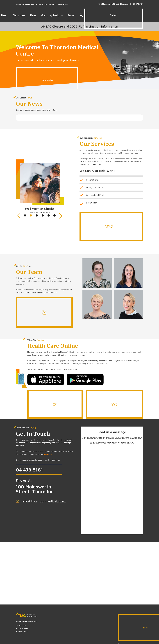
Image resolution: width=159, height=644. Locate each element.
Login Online (114, 404)
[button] (22, 191)
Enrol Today (47, 80)
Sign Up (55, 404)
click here (48, 454)
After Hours (63, 4)
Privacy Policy (22, 631)
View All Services (109, 226)
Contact (114, 15)
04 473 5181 (29, 470)
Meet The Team (44, 312)
